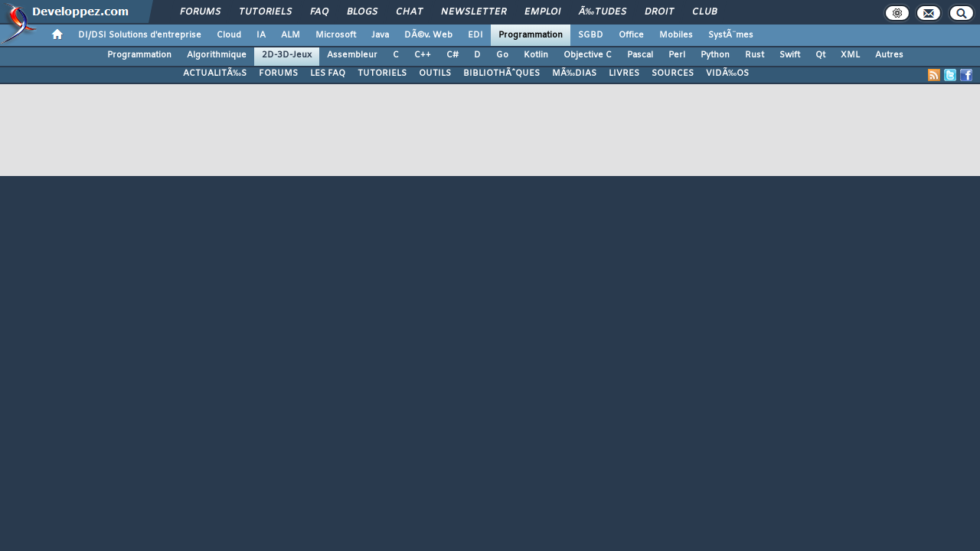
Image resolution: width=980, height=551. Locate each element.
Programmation (531, 35)
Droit (659, 12)
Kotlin (536, 55)
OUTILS (435, 73)
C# (452, 55)
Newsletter (474, 12)
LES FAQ (328, 73)
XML (850, 55)
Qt (820, 55)
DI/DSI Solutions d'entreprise (140, 35)
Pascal (640, 55)
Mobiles (676, 35)
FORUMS (278, 73)
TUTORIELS (382, 73)
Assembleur (352, 55)
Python (715, 55)
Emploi (542, 12)
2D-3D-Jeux (287, 55)
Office (631, 35)
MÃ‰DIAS (574, 73)
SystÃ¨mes (731, 35)
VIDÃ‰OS (727, 73)
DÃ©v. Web (428, 35)
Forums (200, 12)
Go (502, 55)
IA (261, 35)
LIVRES (624, 73)
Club (704, 12)
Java (380, 35)
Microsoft (336, 35)
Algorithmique (217, 55)
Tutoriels (265, 12)
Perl (677, 55)
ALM (291, 35)
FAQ (319, 12)
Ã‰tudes (603, 12)
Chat (409, 12)
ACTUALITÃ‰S (215, 73)
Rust (755, 55)
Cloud (229, 35)
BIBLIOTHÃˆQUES (501, 73)
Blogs (362, 12)
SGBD (591, 35)
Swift (790, 55)
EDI (475, 35)
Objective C (588, 55)
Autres (889, 55)
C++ (423, 55)
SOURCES (673, 73)
